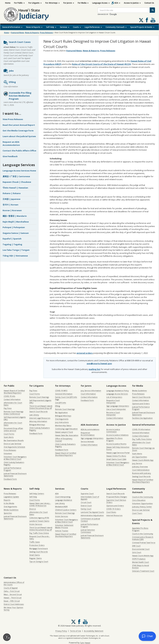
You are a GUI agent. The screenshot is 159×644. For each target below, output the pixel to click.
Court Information (88, 394)
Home (8, 3)
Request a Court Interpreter (113, 401)
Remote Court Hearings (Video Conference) (14, 413)
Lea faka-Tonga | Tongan (16, 250)
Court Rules (111, 512)
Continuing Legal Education (66, 429)
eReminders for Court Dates (13, 404)
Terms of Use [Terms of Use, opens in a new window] (75, 631)
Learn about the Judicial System (19, 136)
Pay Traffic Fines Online (142, 439)
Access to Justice (132, 3)
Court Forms (9, 434)
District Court (86, 506)
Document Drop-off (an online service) (13, 429)
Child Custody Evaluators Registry (14, 463)
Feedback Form (10, 479)
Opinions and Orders (141, 404)
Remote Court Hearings (39, 397)
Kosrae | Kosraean (12, 210)
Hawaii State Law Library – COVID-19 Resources (40, 504)
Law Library (34, 415)
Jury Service (137, 463)
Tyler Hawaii (85, 643)
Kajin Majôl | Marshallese (16, 222)
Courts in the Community (143, 497)
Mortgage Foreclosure (39, 548)
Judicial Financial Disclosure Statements (15, 475)
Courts (77, 27)
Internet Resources (114, 515)
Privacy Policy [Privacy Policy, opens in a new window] (61, 631)
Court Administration (141, 470)
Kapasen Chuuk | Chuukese (17, 182)
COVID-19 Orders (113, 509)
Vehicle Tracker (62, 531)
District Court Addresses (14, 604)
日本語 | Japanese (11, 199)
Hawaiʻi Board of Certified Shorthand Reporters (14, 392)
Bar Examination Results (14, 440)
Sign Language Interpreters (118, 406)
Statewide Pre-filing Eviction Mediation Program (17, 96)
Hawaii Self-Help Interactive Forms (118, 448)
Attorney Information (38, 421)
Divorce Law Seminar (13, 444)
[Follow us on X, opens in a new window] (141, 20)
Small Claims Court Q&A (116, 459)
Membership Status (63, 425)
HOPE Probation (139, 559)
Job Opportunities (140, 457)
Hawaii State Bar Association (67, 435)
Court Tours (137, 513)
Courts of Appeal (11, 588)
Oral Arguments (62, 419)
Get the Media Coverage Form (18, 131)
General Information (12, 27)
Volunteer (8, 453)
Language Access (101, 3)
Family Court (86, 509)
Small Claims (35, 555)
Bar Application (61, 412)
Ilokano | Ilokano (12, 193)
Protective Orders (37, 545)
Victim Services (36, 524)
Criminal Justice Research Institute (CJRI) (143, 538)
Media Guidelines (139, 391)
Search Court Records (38, 412)
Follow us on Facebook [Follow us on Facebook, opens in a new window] (147, 20)
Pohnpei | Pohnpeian (14, 227)
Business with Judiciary (142, 473)
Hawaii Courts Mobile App (143, 460)
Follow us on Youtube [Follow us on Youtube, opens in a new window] (153, 20)
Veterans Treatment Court (143, 571)
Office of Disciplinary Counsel (64, 440)
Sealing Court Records (141, 476)
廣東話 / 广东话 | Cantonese (16, 176)
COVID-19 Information (141, 429)
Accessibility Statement (94, 631)
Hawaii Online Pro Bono (116, 456)
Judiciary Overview (140, 467)
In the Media (9, 503)
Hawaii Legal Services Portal (118, 453)
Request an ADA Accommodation (11, 143)
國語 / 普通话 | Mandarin (15, 216)
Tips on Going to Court (39, 561)
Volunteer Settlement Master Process (64, 526)
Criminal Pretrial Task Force (144, 543)
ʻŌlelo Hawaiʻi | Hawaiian (15, 188)
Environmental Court (141, 549)
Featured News (17, 33)
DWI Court (136, 546)
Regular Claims (35, 558)
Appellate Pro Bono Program (114, 439)
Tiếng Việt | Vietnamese (15, 256)
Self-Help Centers (37, 493)
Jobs (8, 71)
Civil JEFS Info (61, 403)
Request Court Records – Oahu (40, 537)
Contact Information (12, 399)
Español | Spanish (12, 239)
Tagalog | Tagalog (12, 244)
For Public (19, 3)
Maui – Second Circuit (13, 594)
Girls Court (137, 552)
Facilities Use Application (142, 418)
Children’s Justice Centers (66, 510)
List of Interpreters (114, 397)
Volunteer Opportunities (142, 503)
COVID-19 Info (9, 396)
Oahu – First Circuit (12, 591)
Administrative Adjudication (92, 515)
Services (65, 27)
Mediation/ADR (61, 507)
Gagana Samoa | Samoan (16, 233)
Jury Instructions (62, 422)
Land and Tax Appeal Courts (92, 512)
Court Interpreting (63, 497)
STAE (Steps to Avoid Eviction (141, 567)
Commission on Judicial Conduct (90, 520)
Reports (7, 500)
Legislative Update (11, 497)
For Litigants (35, 3)
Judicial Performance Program (12, 469)
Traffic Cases (35, 542)
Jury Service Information (91, 391)
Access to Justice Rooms (116, 444)
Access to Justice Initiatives (117, 435)
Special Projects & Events (142, 27)
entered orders (85, 353)
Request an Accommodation (88, 434)
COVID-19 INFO (61, 391)
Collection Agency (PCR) (39, 518)
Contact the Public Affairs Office (19, 151)
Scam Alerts (9, 437)
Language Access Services (117, 394)
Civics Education (139, 500)
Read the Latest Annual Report (19, 125)
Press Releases (46, 33)
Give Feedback (10, 156)
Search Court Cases (17, 43)
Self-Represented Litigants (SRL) (15, 418)
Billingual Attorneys (63, 416)
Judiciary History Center (142, 507)
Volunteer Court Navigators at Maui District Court (15, 458)
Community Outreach (116, 27)
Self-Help (51, 27)
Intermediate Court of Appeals (90, 498)
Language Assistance (64, 500)
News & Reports (34, 27)
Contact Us (149, 3)
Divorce (33, 509)
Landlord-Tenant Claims (39, 521)
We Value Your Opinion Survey (13, 609)
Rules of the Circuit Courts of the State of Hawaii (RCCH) (101, 64)
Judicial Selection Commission (88, 531)
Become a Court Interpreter (113, 414)
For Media (83, 3)
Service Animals (87, 441)
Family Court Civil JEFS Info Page (66, 398)
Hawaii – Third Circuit (13, 598)
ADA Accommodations (90, 429)
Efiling (10, 82)
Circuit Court (86, 502)
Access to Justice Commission (113, 431)
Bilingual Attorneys (37, 425)
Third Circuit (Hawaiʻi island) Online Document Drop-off (41, 407)
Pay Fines (8, 408)
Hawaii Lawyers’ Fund (64, 432)
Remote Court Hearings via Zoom (143, 449)
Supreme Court (87, 493)
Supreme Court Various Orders (116, 501)
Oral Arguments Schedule (14, 447)
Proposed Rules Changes (117, 497)
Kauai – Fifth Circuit (12, 601)
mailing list (94, 369)
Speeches (8, 513)
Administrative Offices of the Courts (14, 583)
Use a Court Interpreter (116, 409)
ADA (117, 3)
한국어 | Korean (10, 205)
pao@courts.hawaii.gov (99, 363)
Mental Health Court (141, 562)
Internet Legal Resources (40, 418)
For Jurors (69, 3)
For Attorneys (52, 3)
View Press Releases (13, 119)
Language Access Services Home (19, 171)
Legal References (93, 27)
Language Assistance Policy (118, 391)
